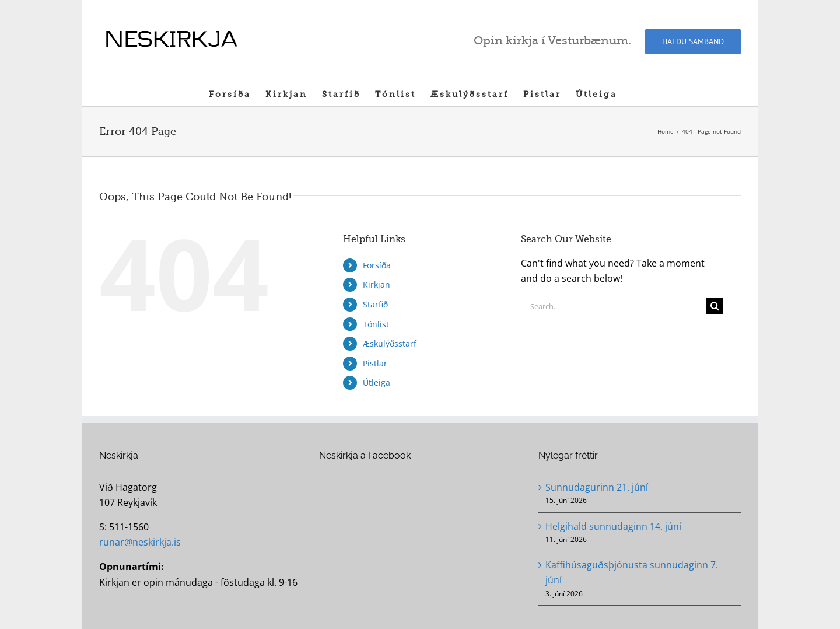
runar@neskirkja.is (140, 542)
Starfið (375, 304)
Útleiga (377, 382)
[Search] (715, 306)
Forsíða (377, 265)
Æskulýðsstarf (390, 343)
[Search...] (614, 306)
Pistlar (375, 363)
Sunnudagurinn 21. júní (597, 487)
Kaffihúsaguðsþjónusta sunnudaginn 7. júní (632, 572)
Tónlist (376, 324)
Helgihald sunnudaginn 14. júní (613, 526)
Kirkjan (377, 284)
